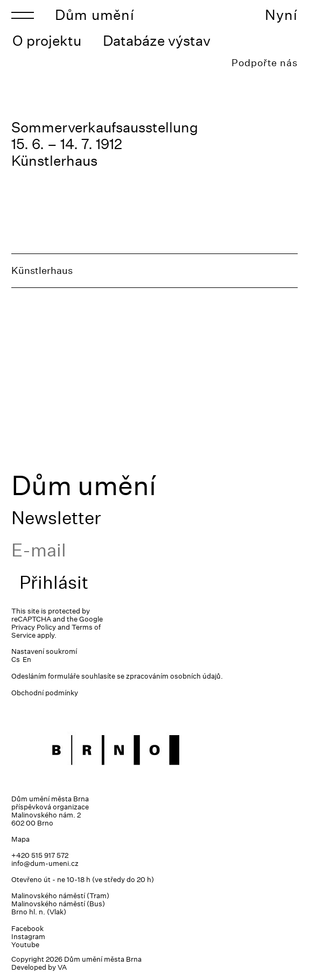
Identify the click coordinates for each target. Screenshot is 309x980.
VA (62, 967)
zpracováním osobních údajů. (174, 676)
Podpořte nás (265, 63)
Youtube (25, 945)
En (27, 660)
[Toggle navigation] (23, 15)
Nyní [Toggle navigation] (281, 15)
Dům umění (95, 15)
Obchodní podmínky (45, 693)
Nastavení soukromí (44, 651)
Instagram (28, 937)
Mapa (20, 839)
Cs (16, 660)
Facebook (27, 929)
